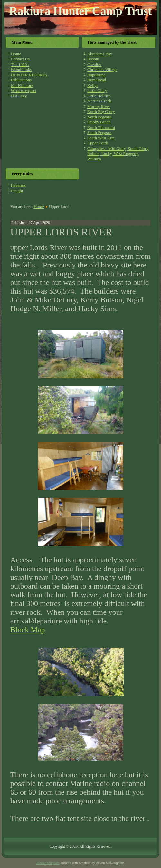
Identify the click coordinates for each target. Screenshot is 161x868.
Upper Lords (98, 143)
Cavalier (94, 64)
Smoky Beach (99, 122)
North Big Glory (101, 112)
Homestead (97, 80)
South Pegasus (99, 133)
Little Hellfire (99, 96)
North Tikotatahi (101, 127)
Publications (21, 80)
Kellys (93, 85)
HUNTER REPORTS (29, 75)
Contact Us (20, 59)
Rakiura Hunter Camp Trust (80, 11)
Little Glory (97, 91)
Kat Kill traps (22, 85)
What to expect (24, 91)
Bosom (93, 59)
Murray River (99, 106)
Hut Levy (19, 96)
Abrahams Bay (100, 54)
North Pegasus (99, 117)
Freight (17, 191)
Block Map (28, 630)
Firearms (18, 185)
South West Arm (101, 138)
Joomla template (48, 863)
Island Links (21, 70)
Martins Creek (99, 101)
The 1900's (20, 64)
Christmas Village (102, 70)
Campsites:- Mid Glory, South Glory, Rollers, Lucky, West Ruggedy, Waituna (118, 154)
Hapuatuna (96, 75)
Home (16, 54)
